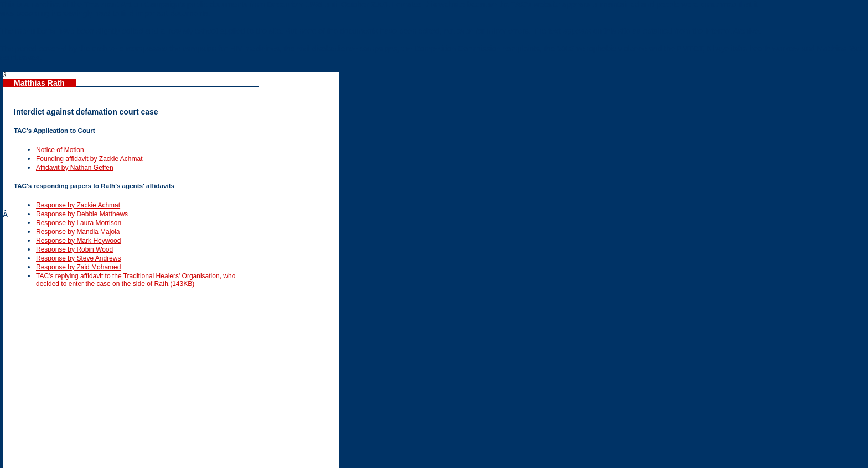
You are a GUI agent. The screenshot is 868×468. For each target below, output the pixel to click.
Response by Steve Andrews (78, 258)
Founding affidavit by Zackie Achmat (89, 159)
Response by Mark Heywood (78, 241)
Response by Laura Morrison (79, 223)
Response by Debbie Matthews (82, 214)
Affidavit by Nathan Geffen (75, 168)
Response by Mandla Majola (78, 232)
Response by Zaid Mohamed (78, 267)
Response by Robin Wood (74, 249)
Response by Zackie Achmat (78, 205)
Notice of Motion (60, 150)
